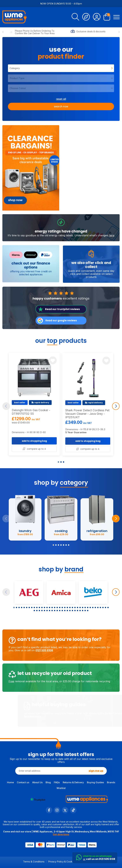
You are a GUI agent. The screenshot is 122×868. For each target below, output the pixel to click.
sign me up (96, 771)
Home (10, 782)
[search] (75, 17)
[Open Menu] (116, 17)
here (112, 251)
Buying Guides (95, 782)
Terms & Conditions (34, 862)
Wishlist (61, 788)
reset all (61, 99)
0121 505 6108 (29, 650)
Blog (48, 782)
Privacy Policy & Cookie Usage (65, 862)
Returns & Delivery (73, 782)
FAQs (57, 782)
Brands (111, 782)
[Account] (97, 17)
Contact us (23, 782)
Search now (61, 106)
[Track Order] (86, 17)
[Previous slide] (3, 32)
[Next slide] (119, 32)
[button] (58, 462)
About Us (37, 782)
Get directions (61, 834)
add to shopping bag (34, 456)
